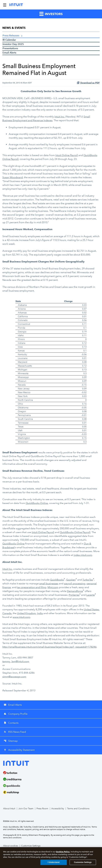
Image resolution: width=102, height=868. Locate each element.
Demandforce (75, 591)
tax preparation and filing (32, 587)
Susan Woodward (13, 177)
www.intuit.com (21, 617)
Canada (7, 613)
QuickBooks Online (37, 503)
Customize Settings (31, 846)
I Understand (54, 862)
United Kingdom (26, 613)
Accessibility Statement (19, 750)
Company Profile (16, 714)
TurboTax (88, 580)
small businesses (49, 583)
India (40, 613)
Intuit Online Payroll (67, 155)
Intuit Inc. (60, 117)
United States (91, 609)
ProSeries (74, 595)
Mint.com (53, 587)
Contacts (11, 723)
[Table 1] (51, 372)
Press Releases (11, 36)
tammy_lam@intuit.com (16, 661)
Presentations (10, 48)
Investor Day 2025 (13, 44)
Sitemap (11, 741)
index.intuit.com (83, 555)
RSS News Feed (15, 732)
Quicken (71, 580)
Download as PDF (88, 83)
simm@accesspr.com (14, 677)
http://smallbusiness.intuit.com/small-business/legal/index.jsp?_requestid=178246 (49, 647)
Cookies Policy (63, 852)
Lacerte (90, 595)
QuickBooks (57, 580)
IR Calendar (9, 40)
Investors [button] (51, 14)
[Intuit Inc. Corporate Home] (16, 5)
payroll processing (75, 583)
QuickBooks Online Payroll (75, 532)
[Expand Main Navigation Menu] (5, 5)
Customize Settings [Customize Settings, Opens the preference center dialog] (83, 862)
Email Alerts (9, 53)
